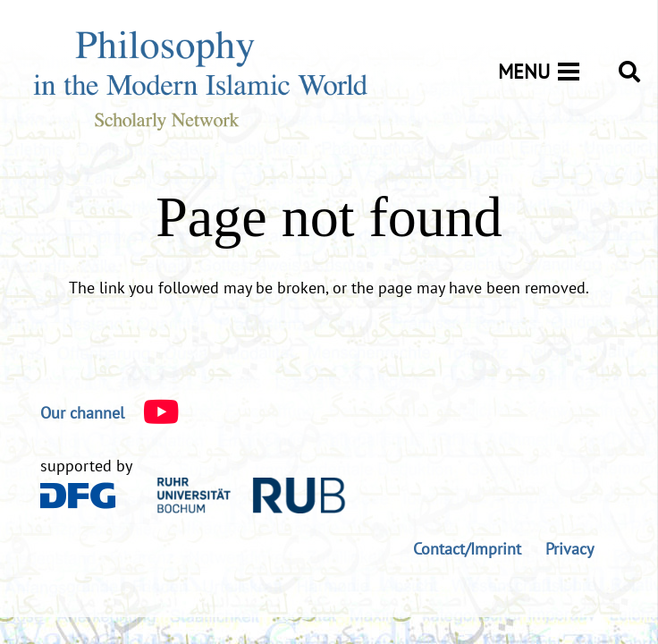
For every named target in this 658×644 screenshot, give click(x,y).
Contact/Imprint (467, 549)
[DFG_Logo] (78, 496)
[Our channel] (82, 413)
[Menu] (545, 72)
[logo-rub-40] (251, 496)
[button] (629, 72)
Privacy (569, 549)
